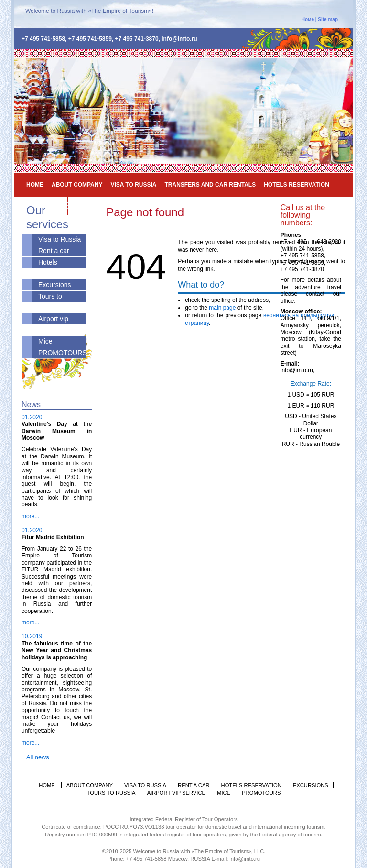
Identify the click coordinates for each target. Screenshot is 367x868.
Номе (308, 19)
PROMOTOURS (63, 353)
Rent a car (54, 251)
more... (30, 516)
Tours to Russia (111, 793)
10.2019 (32, 636)
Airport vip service (165, 205)
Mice (212, 205)
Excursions (54, 285)
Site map (328, 19)
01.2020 (32, 417)
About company (77, 185)
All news (38, 757)
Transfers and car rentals (210, 185)
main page (221, 308)
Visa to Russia (133, 185)
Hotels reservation (297, 185)
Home (35, 185)
